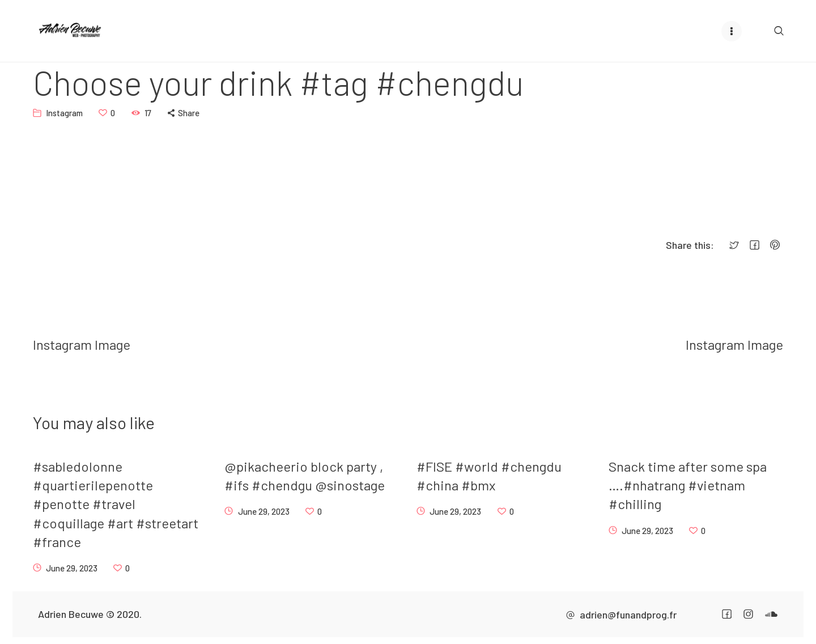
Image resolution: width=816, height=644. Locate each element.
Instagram (64, 112)
